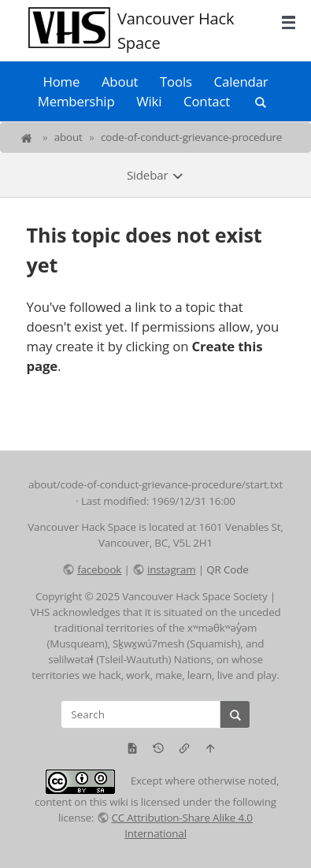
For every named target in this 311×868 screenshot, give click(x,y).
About (120, 82)
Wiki (149, 101)
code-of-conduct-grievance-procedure (191, 137)
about (68, 137)
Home (61, 82)
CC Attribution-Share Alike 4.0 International (182, 825)
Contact (207, 101)
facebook (99, 569)
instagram (171, 569)
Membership (76, 101)
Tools (176, 82)
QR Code (227, 569)
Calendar (241, 82)
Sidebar (155, 175)
